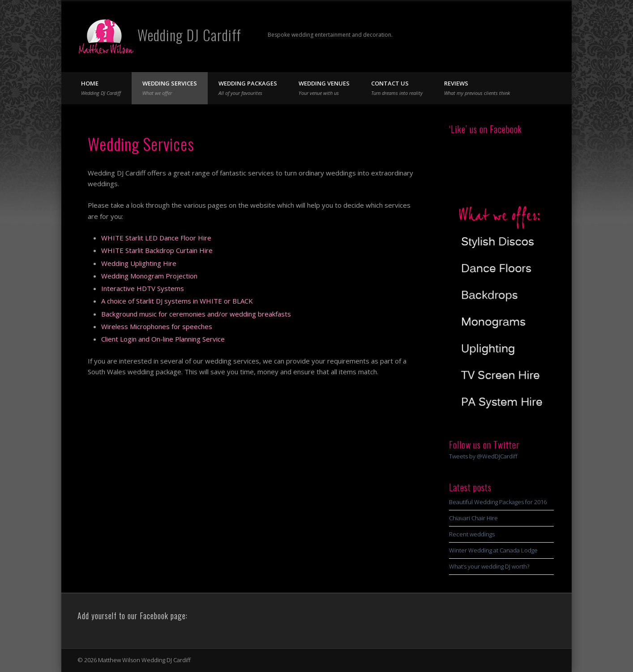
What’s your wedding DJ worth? (489, 566)
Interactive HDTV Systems (143, 288)
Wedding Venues (324, 88)
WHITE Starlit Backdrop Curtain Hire (157, 250)
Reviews (477, 88)
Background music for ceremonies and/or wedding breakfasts (196, 314)
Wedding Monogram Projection (149, 276)
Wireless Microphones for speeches (157, 326)
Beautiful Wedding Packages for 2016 (498, 502)
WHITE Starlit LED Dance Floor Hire (156, 238)
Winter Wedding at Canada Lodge (493, 550)
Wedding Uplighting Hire (139, 263)
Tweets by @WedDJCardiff (483, 456)
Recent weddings (472, 534)
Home (101, 88)
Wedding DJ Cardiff (189, 35)
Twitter (529, 35)
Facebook (510, 35)
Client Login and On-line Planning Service (163, 339)
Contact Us (397, 88)
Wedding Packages (248, 88)
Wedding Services (170, 88)
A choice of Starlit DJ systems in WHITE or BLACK (177, 301)
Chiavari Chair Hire (473, 518)
